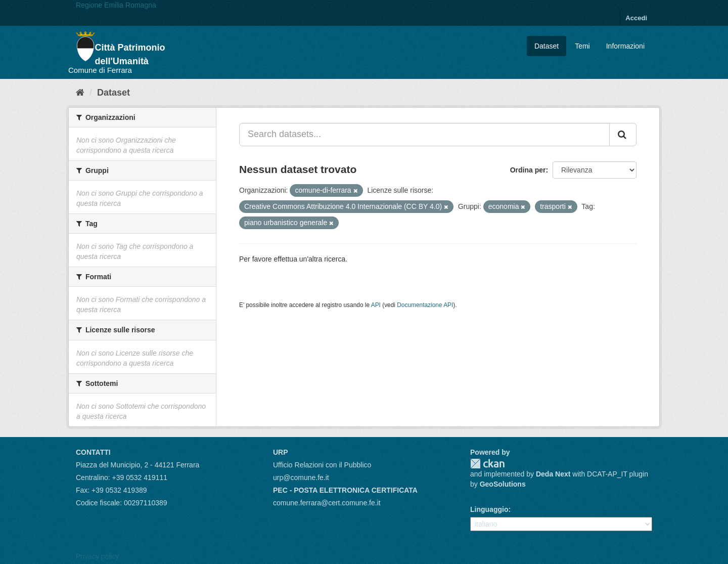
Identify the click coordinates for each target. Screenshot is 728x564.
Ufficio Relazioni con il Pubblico (322, 465)
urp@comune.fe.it (301, 478)
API (376, 305)
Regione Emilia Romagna (116, 5)
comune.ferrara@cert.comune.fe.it (327, 503)
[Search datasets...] (424, 135)
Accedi (636, 18)
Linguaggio (489, 509)
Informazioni (625, 46)
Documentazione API (425, 305)
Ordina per (528, 170)
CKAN (487, 464)
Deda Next (553, 474)
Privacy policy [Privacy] (98, 556)
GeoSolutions (503, 484)
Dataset (547, 46)
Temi (582, 46)
